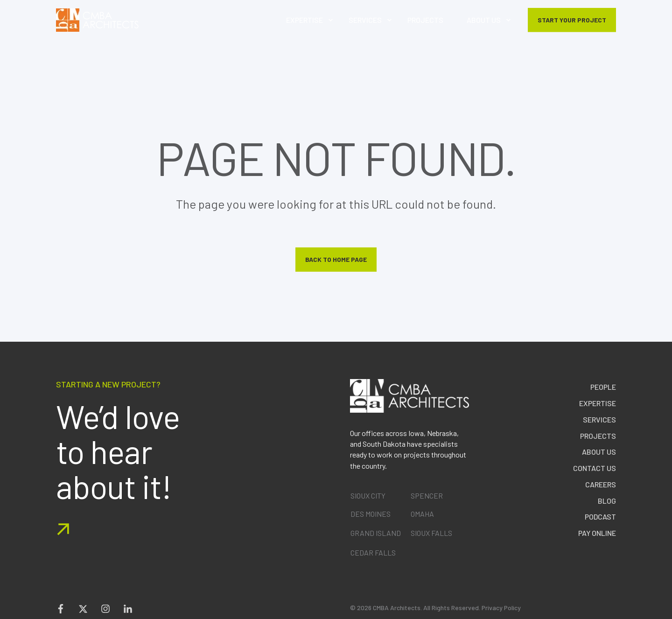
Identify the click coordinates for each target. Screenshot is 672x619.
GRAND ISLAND (376, 533)
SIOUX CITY (368, 496)
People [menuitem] (603, 387)
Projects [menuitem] (598, 436)
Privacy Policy (501, 608)
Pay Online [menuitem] (597, 533)
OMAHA (422, 514)
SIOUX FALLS (431, 533)
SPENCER (427, 496)
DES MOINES (371, 514)
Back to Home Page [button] (336, 259)
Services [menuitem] (599, 419)
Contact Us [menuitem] (595, 468)
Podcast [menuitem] (600, 517)
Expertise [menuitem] (598, 403)
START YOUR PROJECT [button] (572, 19)
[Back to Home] (97, 20)
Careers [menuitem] (601, 484)
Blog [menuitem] (607, 501)
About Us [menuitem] (599, 452)
